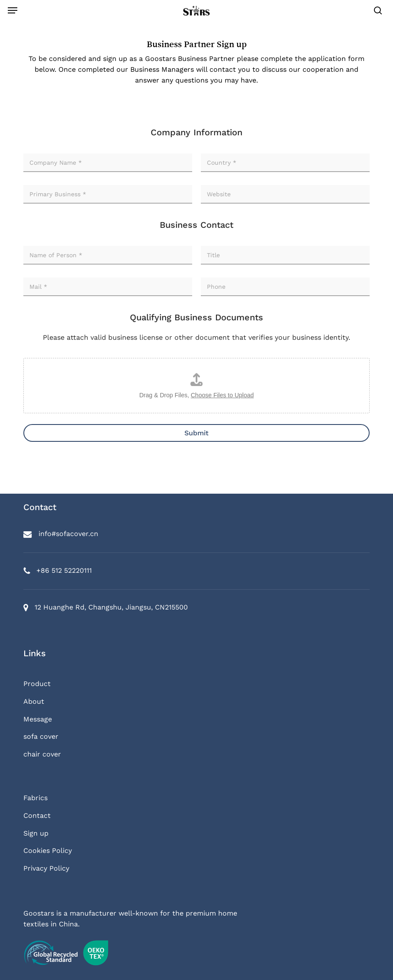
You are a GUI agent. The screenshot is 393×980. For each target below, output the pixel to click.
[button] (13, 10)
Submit (196, 433)
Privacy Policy (46, 868)
